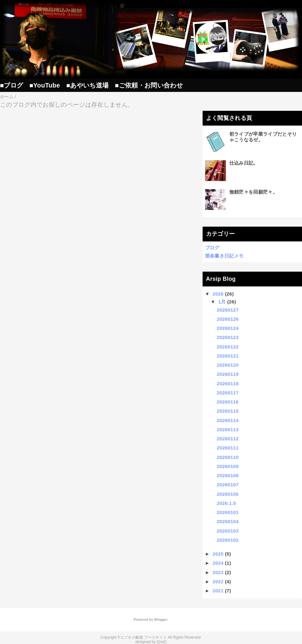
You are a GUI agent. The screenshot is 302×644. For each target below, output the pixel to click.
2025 (218, 554)
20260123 (228, 337)
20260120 (228, 365)
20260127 (228, 310)
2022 (218, 582)
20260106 (228, 494)
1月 (222, 302)
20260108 (228, 475)
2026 (218, 294)
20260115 (228, 411)
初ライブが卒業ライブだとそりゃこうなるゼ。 (263, 137)
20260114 (228, 420)
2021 (218, 591)
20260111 (228, 448)
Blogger (161, 619)
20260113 (228, 429)
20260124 (228, 328)
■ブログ (11, 85)
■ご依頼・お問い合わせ (149, 85)
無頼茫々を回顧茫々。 (253, 192)
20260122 (228, 347)
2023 (218, 572)
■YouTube (45, 85)
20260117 (228, 393)
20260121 (228, 356)
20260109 (228, 466)
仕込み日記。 (244, 163)
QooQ (162, 642)
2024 (218, 563)
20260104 (228, 521)
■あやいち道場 (87, 85)
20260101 (228, 512)
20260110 (228, 457)
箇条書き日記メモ (224, 256)
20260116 (228, 402)
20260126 (228, 319)
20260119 (228, 374)
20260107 (228, 485)
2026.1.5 (226, 503)
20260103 (228, 531)
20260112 (228, 439)
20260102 (228, 540)
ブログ (212, 248)
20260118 (228, 384)
